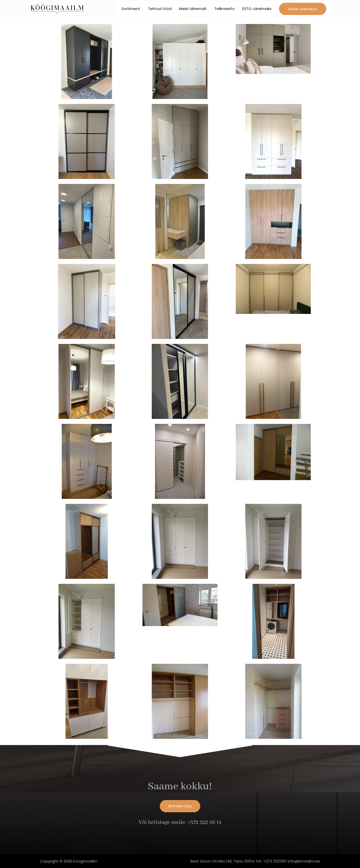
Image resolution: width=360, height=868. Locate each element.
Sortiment (131, 10)
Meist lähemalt (193, 10)
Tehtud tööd (160, 10)
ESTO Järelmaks (257, 10)
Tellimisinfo (224, 10)
